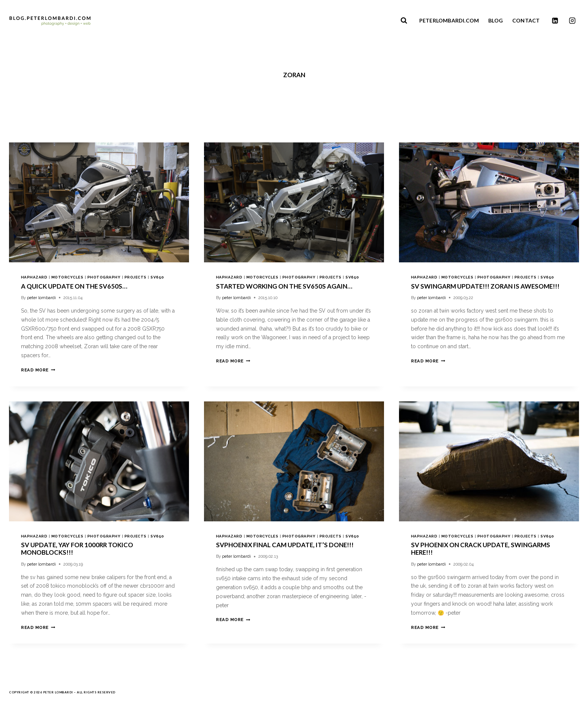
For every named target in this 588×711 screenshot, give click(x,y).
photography (104, 277)
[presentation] (99, 202)
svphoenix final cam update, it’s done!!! (285, 545)
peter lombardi (41, 298)
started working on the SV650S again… (284, 286)
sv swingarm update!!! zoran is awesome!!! (485, 286)
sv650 (157, 277)
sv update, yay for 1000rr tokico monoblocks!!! (77, 549)
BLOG (496, 21)
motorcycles (67, 277)
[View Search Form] (404, 21)
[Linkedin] (555, 21)
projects (136, 277)
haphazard (34, 277)
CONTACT (526, 21)
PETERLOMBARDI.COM (449, 21)
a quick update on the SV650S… (74, 286)
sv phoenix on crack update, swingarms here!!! (481, 549)
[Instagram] (572, 21)
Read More (38, 370)
